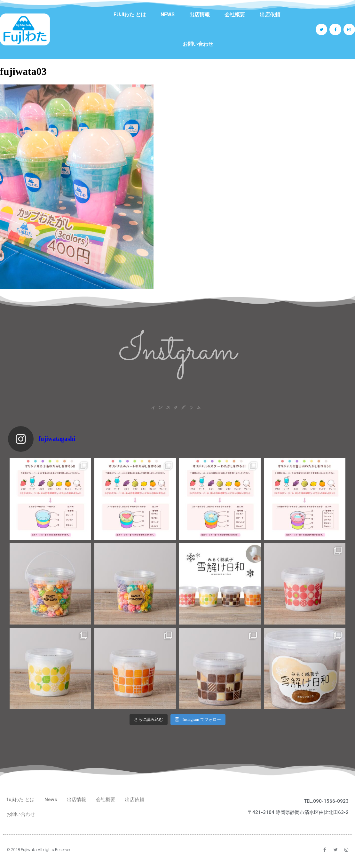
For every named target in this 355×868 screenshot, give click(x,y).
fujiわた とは (130, 15)
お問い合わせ (198, 44)
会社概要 (235, 15)
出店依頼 (270, 15)
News (168, 15)
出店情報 (200, 15)
